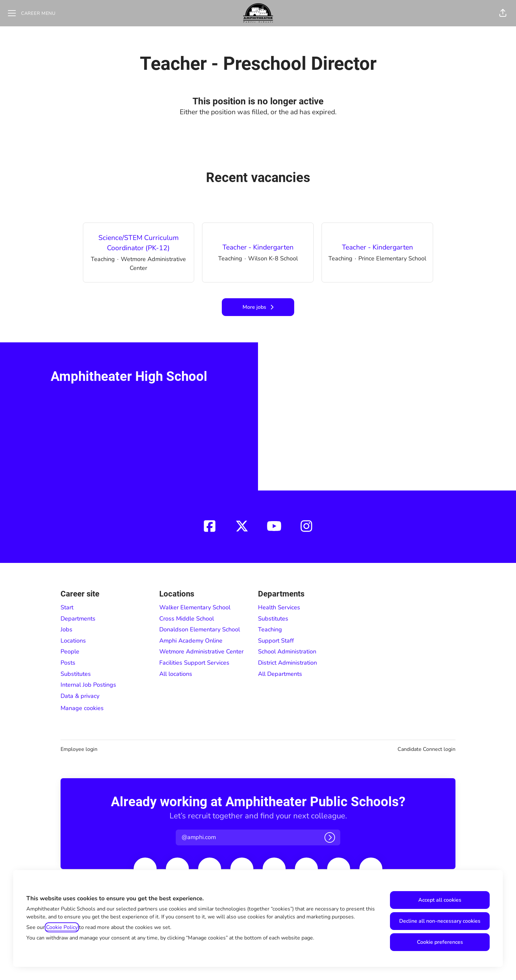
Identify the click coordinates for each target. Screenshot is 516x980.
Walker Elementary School (195, 607)
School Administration (287, 651)
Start (67, 607)
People (70, 651)
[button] (503, 13)
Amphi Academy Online (191, 641)
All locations (176, 674)
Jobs (66, 629)
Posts (68, 663)
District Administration (287, 663)
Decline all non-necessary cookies (440, 921)
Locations (73, 641)
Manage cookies (82, 708)
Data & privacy (80, 696)
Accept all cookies (440, 900)
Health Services (279, 607)
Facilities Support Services (194, 663)
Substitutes (76, 674)
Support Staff (276, 641)
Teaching (270, 629)
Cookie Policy (62, 927)
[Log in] (330, 837)
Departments (78, 619)
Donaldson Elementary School (200, 629)
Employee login (79, 749)
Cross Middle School (187, 619)
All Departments (280, 674)
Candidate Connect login (426, 749)
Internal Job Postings (88, 685)
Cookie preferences (440, 942)
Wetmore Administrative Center (201, 651)
